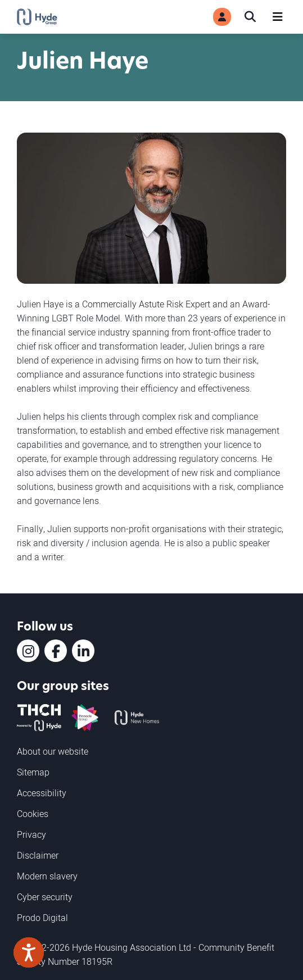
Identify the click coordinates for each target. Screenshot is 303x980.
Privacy (31, 834)
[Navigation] (278, 17)
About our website (53, 751)
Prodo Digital (42, 918)
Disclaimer (38, 855)
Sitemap (33, 772)
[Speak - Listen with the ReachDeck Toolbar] (29, 952)
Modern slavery (47, 876)
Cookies (33, 814)
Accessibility (42, 793)
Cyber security (45, 897)
